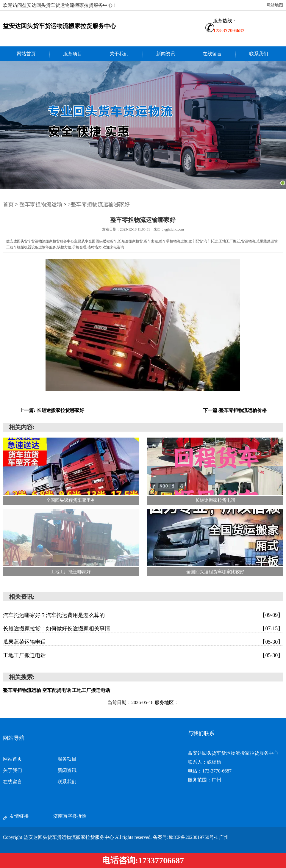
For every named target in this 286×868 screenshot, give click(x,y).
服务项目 (73, 54)
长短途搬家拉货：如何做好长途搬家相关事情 (143, 629)
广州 (224, 837)
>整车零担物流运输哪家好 (99, 204)
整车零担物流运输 (41, 204)
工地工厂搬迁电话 (143, 655)
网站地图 (275, 5)
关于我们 (119, 54)
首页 (8, 204)
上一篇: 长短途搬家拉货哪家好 (52, 410)
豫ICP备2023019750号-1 (193, 837)
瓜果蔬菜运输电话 (143, 642)
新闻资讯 (166, 54)
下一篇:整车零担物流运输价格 (235, 410)
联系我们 (259, 54)
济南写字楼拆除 (70, 816)
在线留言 (212, 54)
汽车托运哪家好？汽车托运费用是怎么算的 (143, 615)
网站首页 (26, 54)
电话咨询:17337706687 (143, 860)
